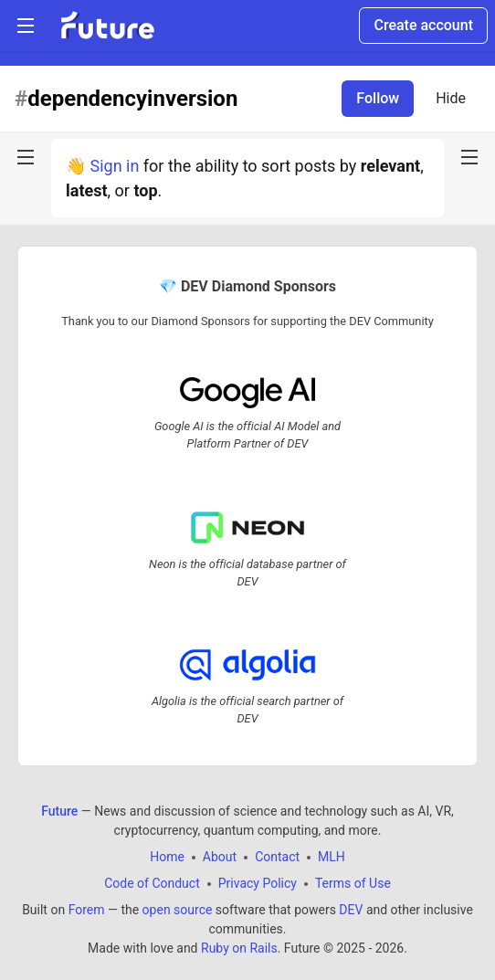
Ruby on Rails (239, 948)
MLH (332, 857)
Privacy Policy (258, 883)
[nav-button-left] (26, 157)
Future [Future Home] (59, 811)
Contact (277, 857)
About (220, 857)
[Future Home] (107, 26)
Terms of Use (353, 883)
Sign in (114, 166)
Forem (87, 910)
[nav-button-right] (469, 157)
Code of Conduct (152, 883)
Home (167, 857)
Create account (423, 25)
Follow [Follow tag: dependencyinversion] (378, 98)
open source (178, 910)
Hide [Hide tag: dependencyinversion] (451, 98)
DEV (351, 910)
